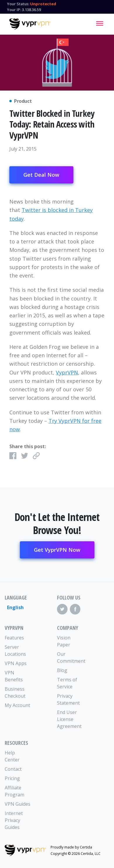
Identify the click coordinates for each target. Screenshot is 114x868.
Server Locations (15, 650)
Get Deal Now (41, 175)
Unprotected (43, 4)
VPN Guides (18, 804)
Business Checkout (15, 692)
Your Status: (18, 4)
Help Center (12, 756)
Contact (13, 769)
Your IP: (14, 10)
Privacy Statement (68, 699)
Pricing (12, 778)
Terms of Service (67, 683)
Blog (62, 670)
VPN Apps (16, 663)
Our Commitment (70, 657)
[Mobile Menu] (100, 23)
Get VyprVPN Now (57, 550)
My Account (17, 705)
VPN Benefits (14, 676)
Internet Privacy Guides (14, 820)
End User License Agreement (69, 719)
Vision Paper (64, 641)
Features (14, 638)
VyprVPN (67, 372)
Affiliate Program (14, 791)
